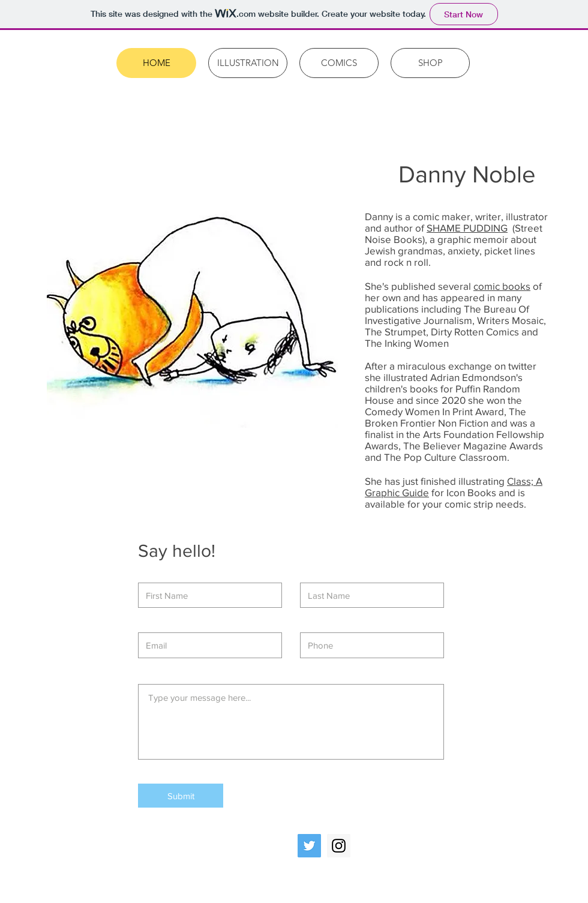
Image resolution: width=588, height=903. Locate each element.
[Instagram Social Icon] (339, 846)
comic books (502, 286)
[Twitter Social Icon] (309, 846)
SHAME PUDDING (467, 228)
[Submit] (181, 796)
